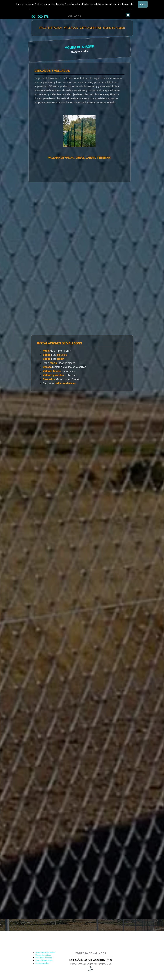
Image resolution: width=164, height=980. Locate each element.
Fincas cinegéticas (43, 955)
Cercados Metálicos (44, 961)
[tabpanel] (40, 17)
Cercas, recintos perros (45, 952)
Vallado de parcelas (44, 958)
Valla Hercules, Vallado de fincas (50, 7)
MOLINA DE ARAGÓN (47, 47)
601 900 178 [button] (40, 17)
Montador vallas (42, 963)
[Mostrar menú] (128, 15)
